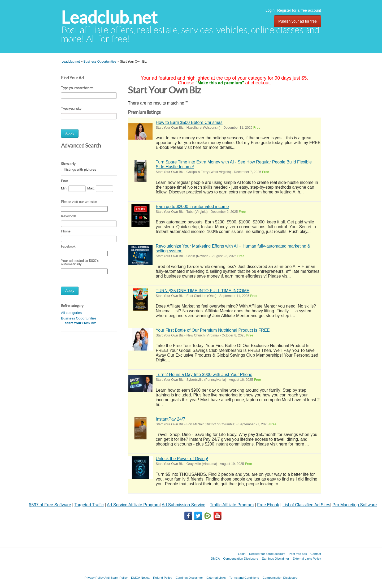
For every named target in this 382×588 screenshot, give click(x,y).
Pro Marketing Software (355, 505)
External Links (216, 578)
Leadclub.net (109, 17)
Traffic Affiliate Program (232, 505)
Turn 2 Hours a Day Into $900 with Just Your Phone (204, 375)
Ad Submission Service (183, 505)
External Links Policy (307, 558)
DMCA (215, 558)
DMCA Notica (140, 578)
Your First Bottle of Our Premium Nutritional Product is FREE (213, 330)
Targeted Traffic (89, 505)
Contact (316, 554)
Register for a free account (299, 10)
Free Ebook (268, 505)
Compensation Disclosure (241, 558)
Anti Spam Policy (116, 578)
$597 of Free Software (50, 505)
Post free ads (298, 554)
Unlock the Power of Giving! (182, 459)
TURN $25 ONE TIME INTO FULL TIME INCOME (203, 291)
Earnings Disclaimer (275, 558)
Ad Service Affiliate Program (133, 505)
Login (270, 10)
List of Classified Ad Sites (306, 505)
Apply (70, 133)
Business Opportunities (79, 318)
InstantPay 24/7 (170, 419)
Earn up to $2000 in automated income (192, 207)
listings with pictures (81, 169)
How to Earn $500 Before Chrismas (189, 122)
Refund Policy (163, 578)
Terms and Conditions (244, 578)
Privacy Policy (94, 578)
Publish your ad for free (298, 21)
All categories (71, 313)
